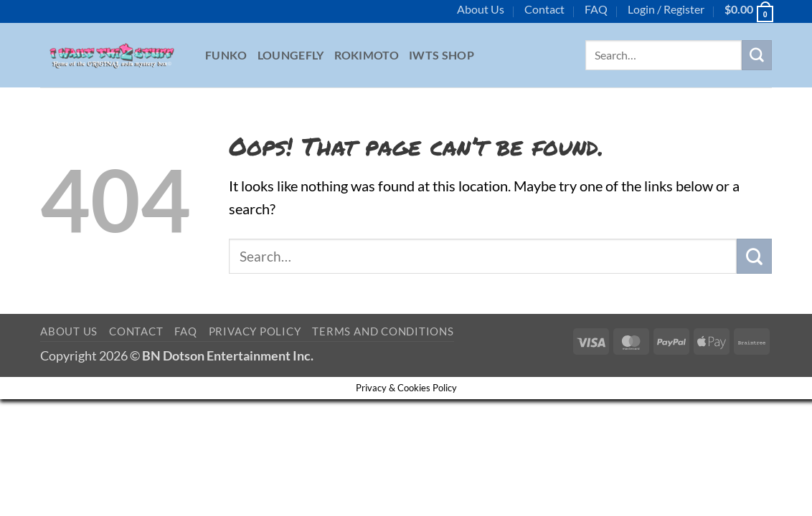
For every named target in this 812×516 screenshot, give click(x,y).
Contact (544, 9)
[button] (666, 9)
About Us (481, 9)
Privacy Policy (255, 331)
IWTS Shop (442, 55)
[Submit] (757, 55)
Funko (226, 55)
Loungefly (291, 55)
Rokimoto (367, 55)
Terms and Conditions (383, 331)
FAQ (596, 9)
